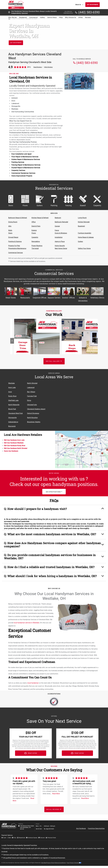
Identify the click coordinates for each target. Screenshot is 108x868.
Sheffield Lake (13, 400)
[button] (54, 510)
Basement (81, 226)
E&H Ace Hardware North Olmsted (16, 448)
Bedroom (58, 218)
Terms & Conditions (60, 859)
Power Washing (37, 246)
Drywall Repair (13, 237)
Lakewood (31, 387)
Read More (56, 790)
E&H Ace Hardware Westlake (14, 443)
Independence (13, 422)
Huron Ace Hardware (11, 451)
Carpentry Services (18, 170)
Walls (10, 230)
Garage (57, 226)
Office (34, 222)
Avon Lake (12, 387)
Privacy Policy (50, 859)
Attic (10, 226)
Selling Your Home (84, 248)
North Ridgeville (14, 405)
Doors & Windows (61, 233)
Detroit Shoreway (33, 413)
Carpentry (35, 237)
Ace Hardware (81, 825)
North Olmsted (32, 383)
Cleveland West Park (15, 413)
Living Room (82, 218)
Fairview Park (32, 396)
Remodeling (36, 241)
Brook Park (12, 409)
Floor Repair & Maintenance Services (25, 157)
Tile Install (35, 248)
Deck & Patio (36, 226)
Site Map (44, 859)
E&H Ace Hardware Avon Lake (14, 440)
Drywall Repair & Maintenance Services (26, 168)
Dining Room (13, 222)
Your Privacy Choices (74, 859)
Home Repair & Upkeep (86, 237)
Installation (59, 237)
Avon (10, 392)
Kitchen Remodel (84, 222)
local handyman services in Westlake (26, 619)
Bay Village (31, 392)
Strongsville (12, 418)
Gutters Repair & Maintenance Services (26, 159)
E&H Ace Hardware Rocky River (15, 446)
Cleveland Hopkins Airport (36, 409)
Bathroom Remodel (61, 222)
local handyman (33, 680)
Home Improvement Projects (22, 176)
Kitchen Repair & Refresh (40, 218)
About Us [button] (79, 5)
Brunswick (12, 426)
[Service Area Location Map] (73, 399)
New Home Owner (61, 248)
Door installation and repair (21, 154)
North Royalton (32, 418)
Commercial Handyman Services (23, 173)
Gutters (80, 241)
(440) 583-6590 (89, 12)
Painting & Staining (15, 241)
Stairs (10, 233)
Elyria (29, 400)
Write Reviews (48, 67)
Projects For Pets (14, 246)
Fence (57, 230)
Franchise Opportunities (96, 825)
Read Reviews (38, 67)
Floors (34, 233)
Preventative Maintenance (17, 248)
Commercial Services (16, 253)
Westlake (11, 383)
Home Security (60, 246)
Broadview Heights (34, 422)
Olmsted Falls (32, 405)
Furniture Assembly (85, 233)
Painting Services (18, 162)
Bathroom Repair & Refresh (18, 218)
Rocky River (12, 396)
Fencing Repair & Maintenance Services (26, 165)
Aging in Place (60, 241)
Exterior (34, 230)
